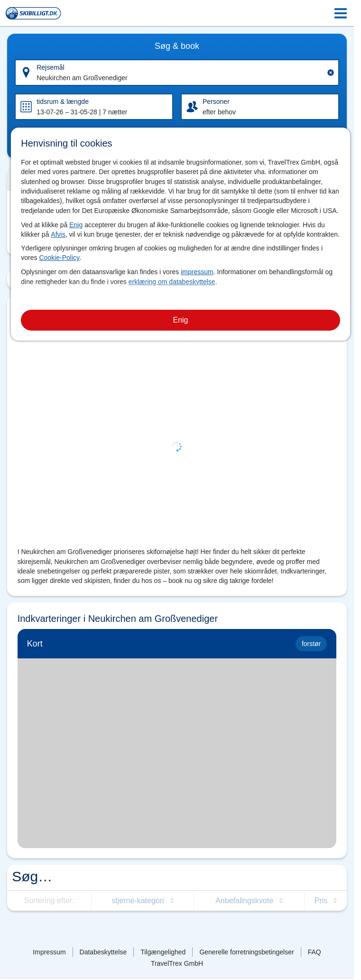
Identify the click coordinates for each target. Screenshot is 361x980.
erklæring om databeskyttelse (172, 282)
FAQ (315, 952)
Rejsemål (50, 67)
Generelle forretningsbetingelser (246, 952)
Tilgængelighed (163, 952)
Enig (76, 225)
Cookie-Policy (59, 258)
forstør (311, 644)
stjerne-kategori (138, 901)
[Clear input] (331, 73)
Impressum (49, 952)
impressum (197, 272)
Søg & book (177, 46)
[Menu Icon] (341, 13)
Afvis (58, 234)
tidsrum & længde (63, 102)
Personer (216, 102)
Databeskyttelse (103, 952)
